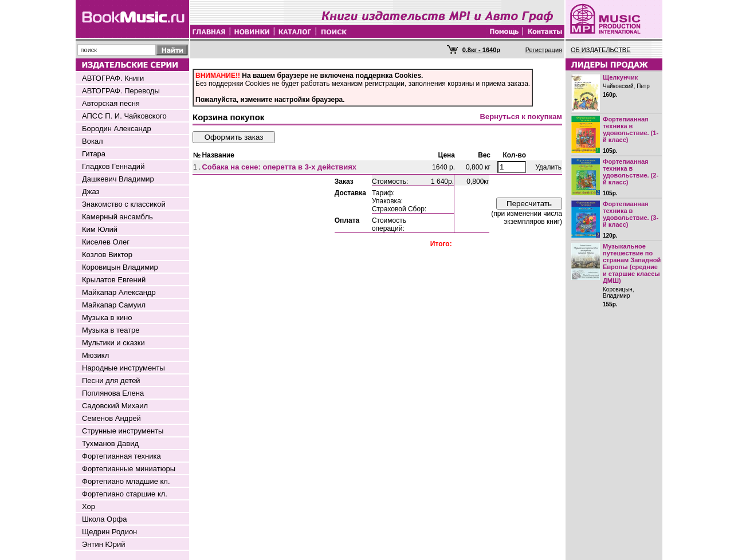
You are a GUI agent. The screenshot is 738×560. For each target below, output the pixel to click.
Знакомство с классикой (124, 204)
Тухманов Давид (110, 443)
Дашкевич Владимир (118, 179)
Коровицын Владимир (120, 267)
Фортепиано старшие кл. (125, 494)
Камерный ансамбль (117, 217)
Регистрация (544, 50)
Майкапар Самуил (114, 305)
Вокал (93, 141)
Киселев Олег (106, 242)
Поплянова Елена (113, 393)
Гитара (94, 154)
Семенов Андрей (111, 418)
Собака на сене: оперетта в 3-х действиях (279, 167)
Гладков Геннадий (113, 166)
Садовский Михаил (115, 406)
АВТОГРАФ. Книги (113, 78)
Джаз (91, 192)
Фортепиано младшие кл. (126, 481)
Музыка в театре (111, 330)
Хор (89, 506)
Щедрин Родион (109, 532)
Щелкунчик (620, 77)
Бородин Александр (117, 129)
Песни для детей (111, 380)
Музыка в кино (107, 318)
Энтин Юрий (103, 544)
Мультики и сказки (113, 343)
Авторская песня (111, 103)
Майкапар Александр (119, 292)
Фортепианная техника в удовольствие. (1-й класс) (631, 129)
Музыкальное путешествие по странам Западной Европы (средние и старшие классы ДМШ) (632, 263)
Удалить (548, 167)
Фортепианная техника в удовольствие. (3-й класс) (631, 214)
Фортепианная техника (121, 456)
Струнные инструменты (123, 431)
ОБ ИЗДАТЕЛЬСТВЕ (601, 50)
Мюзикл (95, 355)
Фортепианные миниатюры (129, 469)
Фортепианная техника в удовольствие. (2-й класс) (631, 172)
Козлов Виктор (107, 255)
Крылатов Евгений (114, 280)
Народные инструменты (123, 368)
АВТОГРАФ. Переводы (121, 91)
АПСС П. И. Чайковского (124, 116)
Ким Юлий (100, 229)
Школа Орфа (104, 519)
